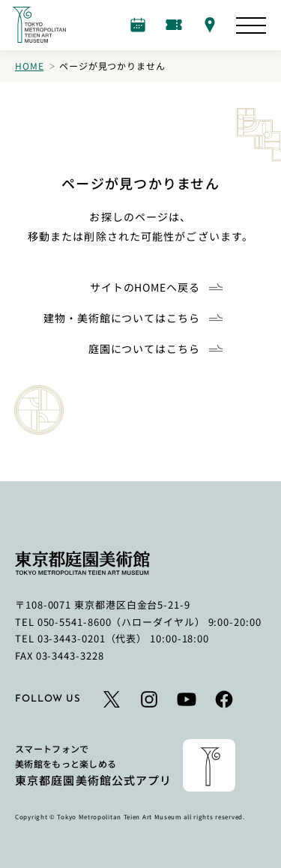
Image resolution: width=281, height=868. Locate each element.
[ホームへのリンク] (39, 25)
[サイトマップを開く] (251, 25)
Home (29, 66)
